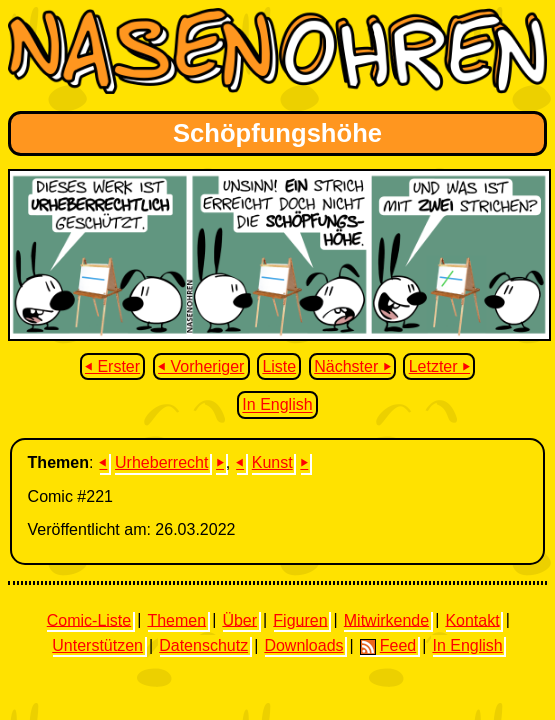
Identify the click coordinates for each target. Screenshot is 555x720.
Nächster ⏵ (352, 366)
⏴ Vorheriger (201, 366)
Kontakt (472, 619)
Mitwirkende (386, 619)
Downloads (303, 645)
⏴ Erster (112, 366)
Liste (279, 366)
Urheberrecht (161, 462)
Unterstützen (97, 645)
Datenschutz (203, 645)
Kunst (272, 462)
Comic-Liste (89, 619)
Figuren (300, 619)
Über (239, 619)
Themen (176, 619)
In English (277, 405)
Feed (388, 646)
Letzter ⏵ (439, 366)
